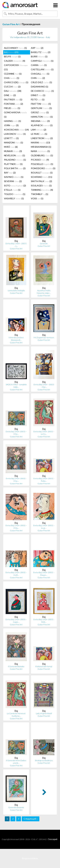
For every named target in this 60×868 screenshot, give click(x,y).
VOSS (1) (37, 198)
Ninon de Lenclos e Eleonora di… (16, 339)
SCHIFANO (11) (42, 177)
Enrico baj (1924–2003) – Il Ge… (16, 433)
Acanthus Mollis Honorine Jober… (44, 292)
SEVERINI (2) (13, 181)
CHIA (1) (12, 78)
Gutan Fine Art (11, 24)
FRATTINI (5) (41, 104)
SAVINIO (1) (14, 177)
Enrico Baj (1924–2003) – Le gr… (44, 527)
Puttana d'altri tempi (44, 666)
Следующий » (31, 819)
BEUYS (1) (12, 56)
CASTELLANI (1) (42, 69)
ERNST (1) (38, 95)
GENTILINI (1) (41, 108)
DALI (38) (13, 91)
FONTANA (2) (14, 104)
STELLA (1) (12, 190)
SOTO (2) (15, 185)
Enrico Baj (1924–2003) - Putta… (44, 480)
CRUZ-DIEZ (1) (41, 82)
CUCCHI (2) (12, 87)
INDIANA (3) (40, 121)
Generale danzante (16, 807)
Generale (44, 243)
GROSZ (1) (40, 112)
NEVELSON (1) (14, 155)
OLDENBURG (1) (42, 155)
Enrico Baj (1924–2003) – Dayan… (44, 574)
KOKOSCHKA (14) (16, 130)
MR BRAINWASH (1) (41, 147)
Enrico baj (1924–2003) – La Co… (44, 433)
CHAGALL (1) (40, 74)
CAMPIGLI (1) (42, 61)
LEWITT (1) (11, 138)
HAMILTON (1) (42, 117)
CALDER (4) (15, 61)
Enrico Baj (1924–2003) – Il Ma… (16, 527)
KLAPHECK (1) (42, 125)
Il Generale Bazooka (16, 666)
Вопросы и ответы (30, 858)
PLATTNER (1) (13, 164)
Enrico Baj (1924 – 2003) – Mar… (44, 386)
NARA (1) (40, 151)
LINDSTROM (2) (42, 138)
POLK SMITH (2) (15, 168)
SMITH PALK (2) (41, 181)
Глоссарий (52, 839)
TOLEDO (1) (15, 194)
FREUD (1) (12, 108)
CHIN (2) (38, 78)
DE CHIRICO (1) (42, 91)
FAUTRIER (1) (13, 99)
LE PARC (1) (39, 134)
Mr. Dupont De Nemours (44, 337)
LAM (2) (39, 130)
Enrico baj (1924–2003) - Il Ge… (16, 480)
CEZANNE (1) (13, 74)
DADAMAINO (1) (40, 87)
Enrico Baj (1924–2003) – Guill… (16, 574)
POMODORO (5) (43, 168)
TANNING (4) (42, 190)
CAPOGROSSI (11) (16, 67)
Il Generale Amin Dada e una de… (16, 762)
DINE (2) (10, 95)
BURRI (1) (39, 56)
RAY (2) (10, 173)
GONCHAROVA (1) (15, 115)
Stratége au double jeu (44, 760)
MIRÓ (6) (11, 147)
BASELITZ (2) (41, 52)
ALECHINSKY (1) (15, 48)
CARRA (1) (39, 65)
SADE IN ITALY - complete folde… (16, 386)
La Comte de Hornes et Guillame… (16, 715)
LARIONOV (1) (15, 134)
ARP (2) (37, 48)
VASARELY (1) (14, 198)
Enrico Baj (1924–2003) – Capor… (16, 621)
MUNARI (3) (13, 151)
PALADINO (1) (15, 160)
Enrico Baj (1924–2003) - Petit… (44, 621)
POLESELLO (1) (42, 164)
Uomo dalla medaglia (16, 290)
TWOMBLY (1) (40, 194)
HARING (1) (12, 121)
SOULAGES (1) (41, 185)
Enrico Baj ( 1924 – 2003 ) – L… (16, 245)
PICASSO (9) (40, 160)
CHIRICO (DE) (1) (16, 82)
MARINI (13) (40, 142)
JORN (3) (11, 125)
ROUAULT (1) (42, 173)
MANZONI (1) (14, 142)
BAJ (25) (11, 52)
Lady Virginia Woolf (44, 713)
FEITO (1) (38, 99)
